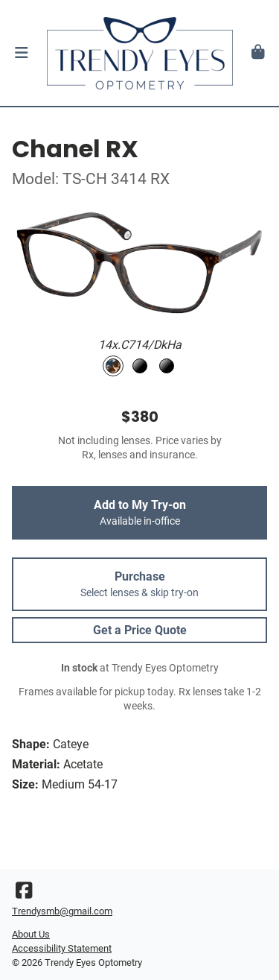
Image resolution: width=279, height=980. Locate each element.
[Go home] (139, 53)
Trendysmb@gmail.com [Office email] (62, 911)
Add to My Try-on (139, 513)
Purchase (139, 584)
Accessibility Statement (62, 948)
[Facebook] (24, 894)
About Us (31, 934)
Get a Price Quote (140, 630)
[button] (21, 53)
